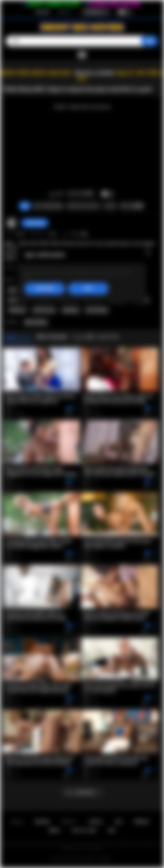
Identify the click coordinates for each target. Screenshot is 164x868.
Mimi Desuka (36, 322)
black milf (17, 290)
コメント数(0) (132, 206)
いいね (52, 194)
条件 (119, 822)
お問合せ (96, 822)
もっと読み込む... (82, 792)
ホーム (17, 822)
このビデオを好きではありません (60, 194)
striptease (17, 310)
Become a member (95, 73)
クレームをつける (48, 206)
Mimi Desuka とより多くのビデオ (78, 337)
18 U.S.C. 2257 (84, 830)
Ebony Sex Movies (82, 859)
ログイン (65, 12)
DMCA (54, 830)
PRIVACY (142, 822)
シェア (110, 206)
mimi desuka (97, 310)
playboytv (71, 310)
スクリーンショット (83, 206)
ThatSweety (35, 223)
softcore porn (44, 310)
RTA (112, 830)
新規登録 (42, 12)
